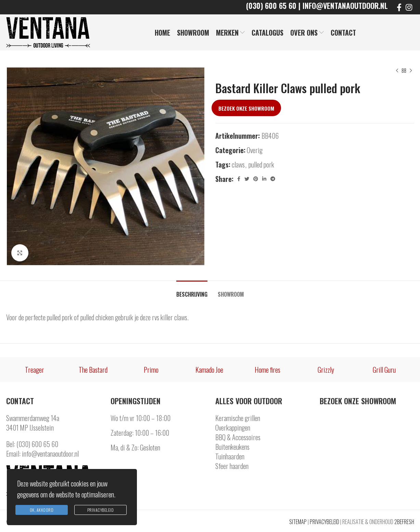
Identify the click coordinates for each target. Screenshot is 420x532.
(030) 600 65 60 (37, 444)
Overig (255, 150)
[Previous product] (397, 71)
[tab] (192, 291)
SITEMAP (298, 522)
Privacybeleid (101, 510)
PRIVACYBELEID (324, 522)
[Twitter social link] (247, 179)
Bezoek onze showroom (246, 108)
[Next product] (411, 71)
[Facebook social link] (399, 7)
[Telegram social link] (273, 179)
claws (238, 164)
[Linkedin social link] (264, 179)
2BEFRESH (404, 522)
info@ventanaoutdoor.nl (50, 454)
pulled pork (261, 164)
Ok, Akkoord (42, 510)
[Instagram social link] (409, 7)
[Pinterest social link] (256, 179)
